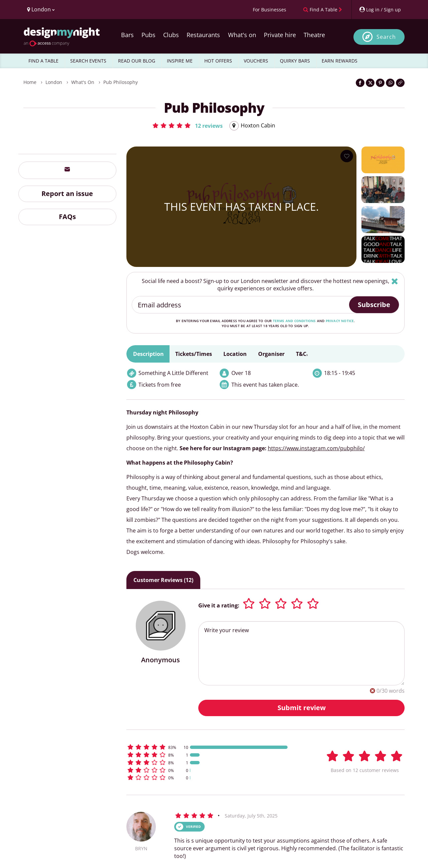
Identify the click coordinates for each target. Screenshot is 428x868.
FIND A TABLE (43, 61)
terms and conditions (294, 321)
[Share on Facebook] (360, 83)
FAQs (67, 217)
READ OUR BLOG (137, 61)
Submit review (302, 708)
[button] (187, 125)
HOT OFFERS (218, 61)
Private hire (280, 35)
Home (30, 82)
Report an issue (67, 194)
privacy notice (340, 321)
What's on (242, 35)
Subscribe (374, 305)
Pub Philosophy (121, 82)
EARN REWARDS (340, 61)
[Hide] (395, 281)
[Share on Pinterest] (380, 83)
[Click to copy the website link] (400, 83)
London (54, 82)
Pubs (148, 35)
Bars (127, 35)
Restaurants (203, 35)
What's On (83, 82)
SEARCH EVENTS (88, 61)
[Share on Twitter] (370, 83)
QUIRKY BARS (295, 61)
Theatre (314, 35)
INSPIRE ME (180, 61)
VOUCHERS (256, 61)
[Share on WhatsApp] (390, 83)
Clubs (171, 35)
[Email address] (241, 305)
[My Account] (380, 10)
